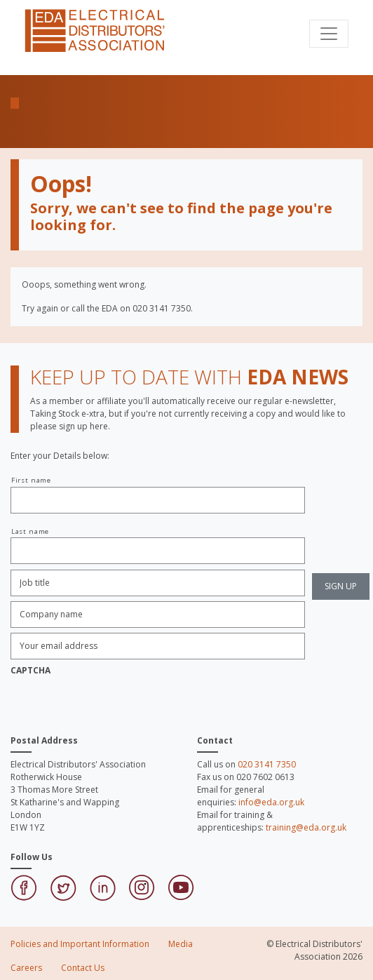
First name (31, 480)
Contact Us (83, 968)
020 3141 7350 (267, 764)
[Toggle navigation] (329, 34)
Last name (30, 531)
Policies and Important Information (80, 944)
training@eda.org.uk (306, 827)
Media (181, 944)
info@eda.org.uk (271, 802)
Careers (26, 968)
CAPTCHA (30, 671)
